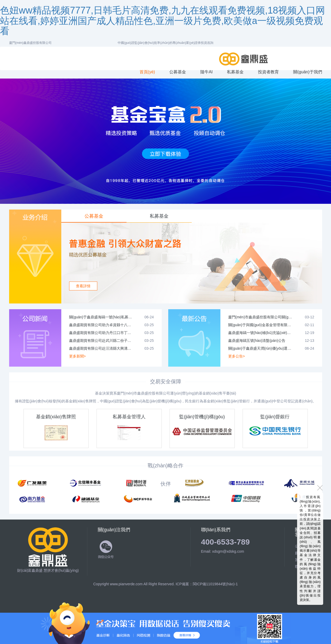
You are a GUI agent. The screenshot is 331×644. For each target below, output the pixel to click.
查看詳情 (83, 286)
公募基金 (94, 216)
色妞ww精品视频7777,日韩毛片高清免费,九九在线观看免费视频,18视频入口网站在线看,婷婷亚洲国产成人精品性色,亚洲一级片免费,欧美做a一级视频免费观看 (163, 21)
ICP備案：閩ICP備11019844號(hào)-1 (207, 584)
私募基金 (159, 216)
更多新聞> (77, 356)
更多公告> (237, 356)
